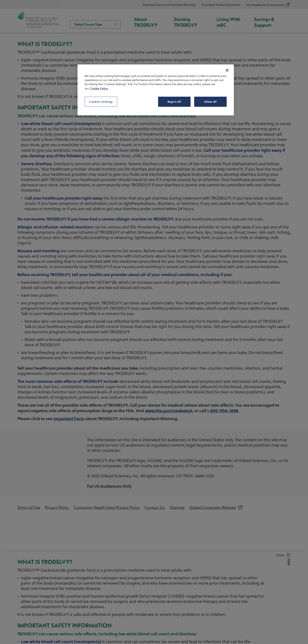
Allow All (210, 102)
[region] (156, 90)
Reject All (174, 102)
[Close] (227, 70)
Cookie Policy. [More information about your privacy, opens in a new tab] (99, 88)
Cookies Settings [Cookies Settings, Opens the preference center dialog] (101, 102)
